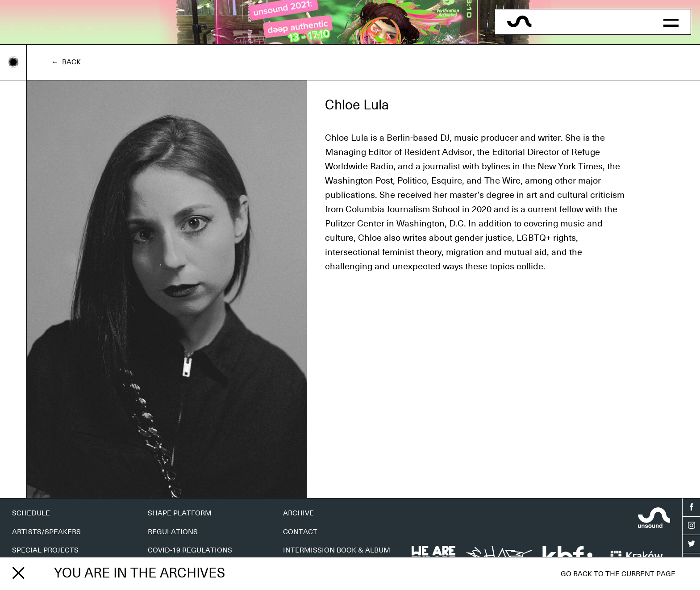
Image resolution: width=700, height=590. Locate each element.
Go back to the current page (618, 574)
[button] (671, 22)
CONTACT (300, 532)
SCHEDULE (31, 513)
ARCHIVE (298, 513)
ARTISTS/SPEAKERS (46, 532)
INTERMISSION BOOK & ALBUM (337, 550)
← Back (66, 62)
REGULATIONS (173, 532)
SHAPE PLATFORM (180, 513)
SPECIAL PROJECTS (45, 550)
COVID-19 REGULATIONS (190, 550)
